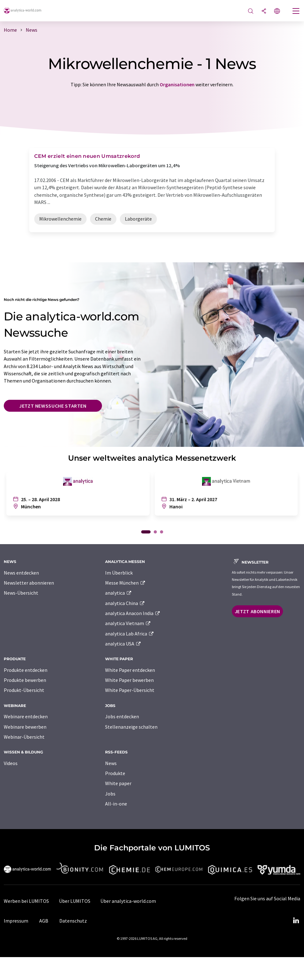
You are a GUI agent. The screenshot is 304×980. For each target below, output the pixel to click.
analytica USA (123, 644)
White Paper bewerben (129, 680)
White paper (118, 783)
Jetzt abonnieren (257, 611)
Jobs (110, 794)
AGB (44, 921)
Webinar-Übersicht (24, 737)
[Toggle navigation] (296, 12)
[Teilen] (264, 11)
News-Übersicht (21, 593)
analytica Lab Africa (130, 634)
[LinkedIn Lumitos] (296, 921)
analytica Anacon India (133, 613)
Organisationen (177, 84)
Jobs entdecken (122, 716)
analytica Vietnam (128, 623)
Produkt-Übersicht (24, 690)
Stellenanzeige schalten (131, 727)
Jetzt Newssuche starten (53, 406)
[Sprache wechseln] (277, 11)
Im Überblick (119, 573)
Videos (11, 763)
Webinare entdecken (26, 716)
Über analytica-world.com (128, 901)
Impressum (16, 921)
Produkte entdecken (26, 670)
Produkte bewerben (25, 680)
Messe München (125, 583)
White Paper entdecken (130, 670)
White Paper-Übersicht (130, 690)
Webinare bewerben (25, 727)
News (111, 763)
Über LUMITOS (75, 901)
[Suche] (251, 11)
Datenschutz (73, 921)
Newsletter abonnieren (29, 583)
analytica (118, 593)
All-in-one (116, 804)
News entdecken (21, 573)
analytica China (125, 603)
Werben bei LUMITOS (26, 901)
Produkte (115, 773)
